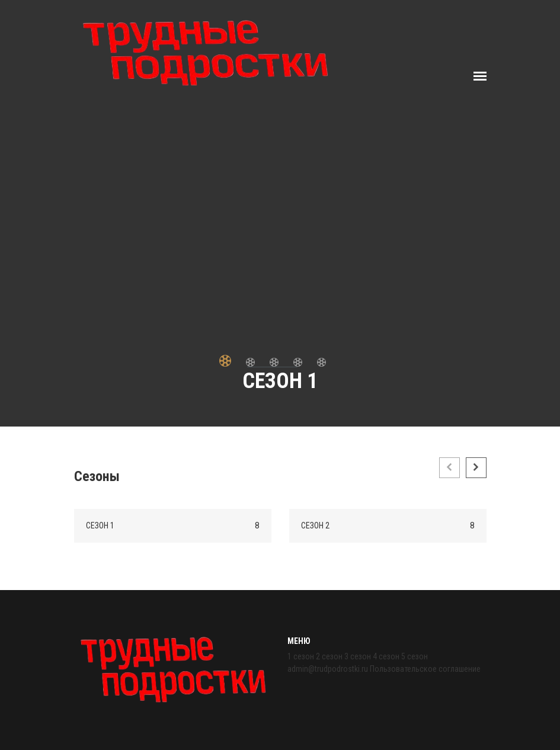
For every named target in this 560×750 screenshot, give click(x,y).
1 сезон (301, 656)
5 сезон (415, 656)
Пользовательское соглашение (425, 669)
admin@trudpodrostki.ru (328, 669)
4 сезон (386, 656)
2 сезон (329, 656)
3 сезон (358, 656)
